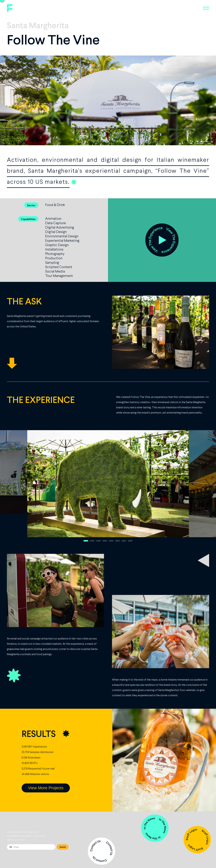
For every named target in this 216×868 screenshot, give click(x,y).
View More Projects (46, 788)
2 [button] (92, 541)
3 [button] (98, 541)
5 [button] (111, 541)
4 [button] (105, 541)
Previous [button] (15, 487)
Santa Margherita (38, 25)
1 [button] (86, 541)
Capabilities (28, 219)
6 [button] (118, 541)
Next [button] (201, 487)
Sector (31, 205)
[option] (108, 487)
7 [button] (124, 541)
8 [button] (130, 541)
